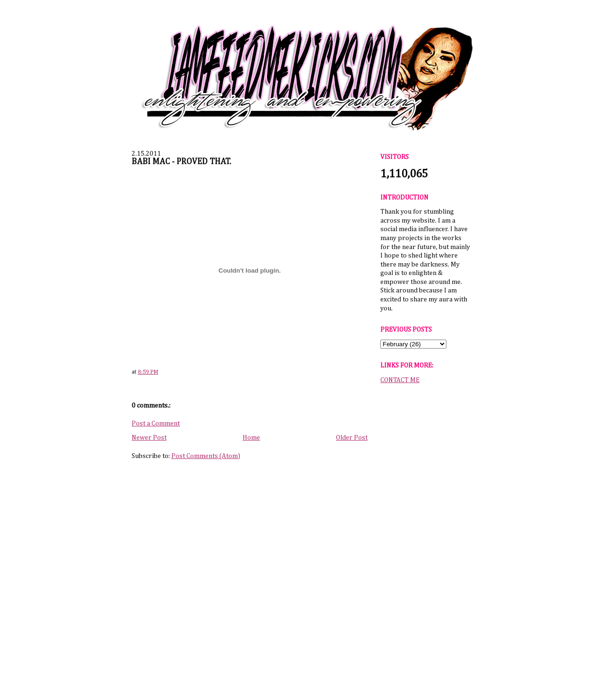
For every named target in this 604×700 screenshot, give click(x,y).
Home (251, 438)
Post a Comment (156, 424)
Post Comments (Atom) (206, 456)
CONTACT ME (400, 380)
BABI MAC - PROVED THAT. (181, 162)
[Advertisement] (425, 537)
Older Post (352, 438)
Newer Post (149, 438)
